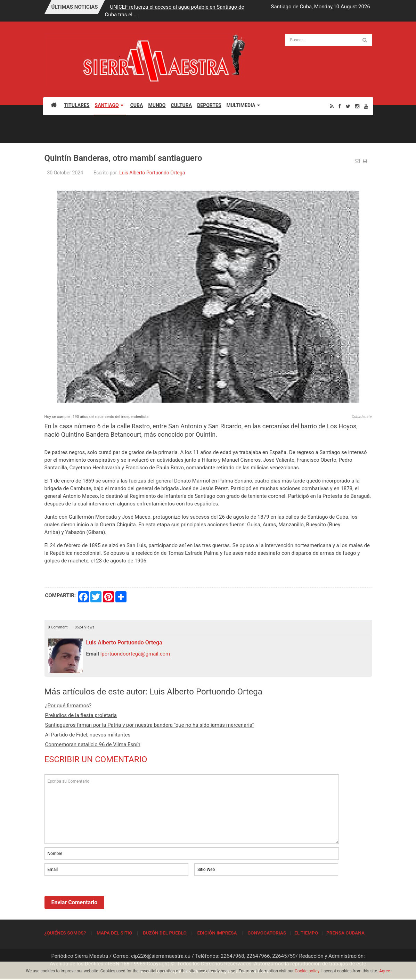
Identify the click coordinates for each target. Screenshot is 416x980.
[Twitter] (348, 106)
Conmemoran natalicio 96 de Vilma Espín (93, 744)
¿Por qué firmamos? (68, 706)
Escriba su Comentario (192, 809)
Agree (385, 971)
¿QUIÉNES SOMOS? (65, 933)
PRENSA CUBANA (345, 933)
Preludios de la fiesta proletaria (81, 715)
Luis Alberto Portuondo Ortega (152, 173)
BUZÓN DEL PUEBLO (165, 933)
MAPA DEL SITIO (114, 933)
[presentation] (97, 896)
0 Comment (58, 627)
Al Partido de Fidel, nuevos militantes (88, 735)
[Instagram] (357, 106)
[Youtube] (366, 106)
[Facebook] (340, 106)
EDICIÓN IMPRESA (217, 933)
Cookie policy (307, 971)
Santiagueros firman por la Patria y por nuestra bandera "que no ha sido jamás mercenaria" (150, 725)
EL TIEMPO (306, 933)
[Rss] (332, 106)
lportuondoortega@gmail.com (135, 654)
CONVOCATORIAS (267, 933)
